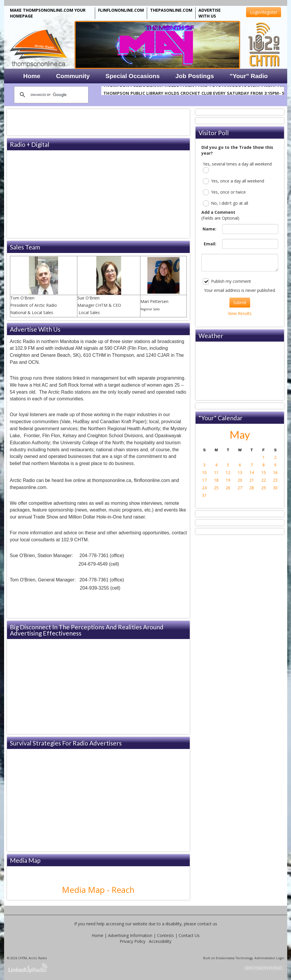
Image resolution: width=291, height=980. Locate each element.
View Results (240, 313)
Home (97, 935)
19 (228, 480)
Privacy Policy (133, 941)
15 (264, 472)
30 (275, 488)
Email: (210, 244)
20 (240, 480)
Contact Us (189, 935)
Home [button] (32, 76)
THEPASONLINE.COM (171, 10)
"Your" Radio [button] (249, 76)
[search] (50, 95)
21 (252, 480)
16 (275, 472)
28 (252, 488)
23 (275, 480)
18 (216, 480)
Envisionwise (225, 958)
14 (252, 472)
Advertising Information (130, 935)
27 (240, 488)
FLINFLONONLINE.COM (121, 10)
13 (240, 472)
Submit (240, 303)
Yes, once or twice (224, 192)
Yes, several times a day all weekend (237, 167)
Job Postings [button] (195, 76)
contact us (207, 924)
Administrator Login (269, 958)
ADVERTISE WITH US (210, 13)
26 (228, 488)
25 (216, 488)
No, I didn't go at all (225, 203)
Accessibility (160, 941)
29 (264, 488)
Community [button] (73, 76)
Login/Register (264, 12)
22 (264, 480)
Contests (165, 935)
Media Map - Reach (98, 890)
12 (228, 472)
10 (204, 472)
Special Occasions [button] (133, 76)
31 (204, 495)
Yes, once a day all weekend (234, 181)
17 (204, 480)
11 (216, 472)
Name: (209, 229)
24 (204, 488)
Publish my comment (227, 281)
